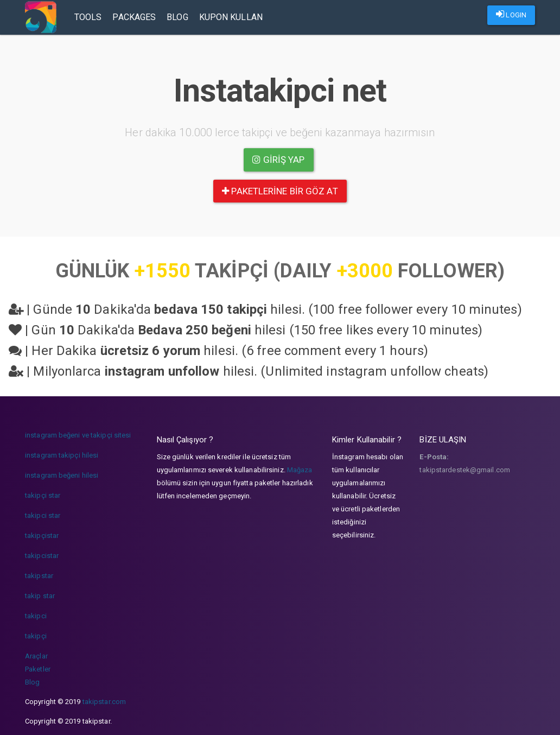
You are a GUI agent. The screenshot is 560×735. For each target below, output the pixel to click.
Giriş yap (278, 160)
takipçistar (42, 536)
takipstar (39, 576)
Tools (89, 17)
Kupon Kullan (231, 17)
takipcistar (42, 556)
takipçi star (43, 495)
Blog (178, 17)
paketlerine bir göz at (280, 191)
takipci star (43, 515)
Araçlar (36, 656)
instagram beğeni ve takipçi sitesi (78, 435)
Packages (135, 17)
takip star (40, 596)
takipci (36, 616)
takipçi (36, 636)
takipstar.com (104, 702)
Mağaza (300, 470)
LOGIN (511, 14)
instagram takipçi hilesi (62, 455)
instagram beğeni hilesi (62, 475)
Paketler (38, 669)
